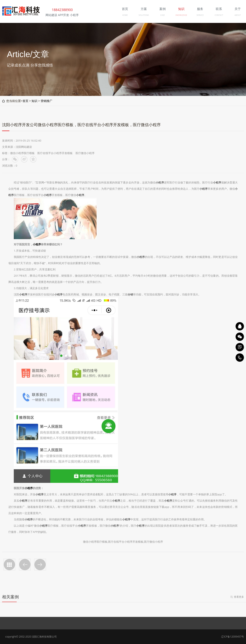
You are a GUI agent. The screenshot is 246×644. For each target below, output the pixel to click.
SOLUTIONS (144, 15)
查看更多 (239, 597)
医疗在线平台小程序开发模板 (55, 153)
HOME (125, 15)
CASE (162, 15)
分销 (130, 294)
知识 (34, 101)
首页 (25, 101)
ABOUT (238, 15)
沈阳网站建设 (24, 147)
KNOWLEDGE (181, 15)
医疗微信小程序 (85, 153)
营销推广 (47, 101)
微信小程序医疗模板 (22, 153)
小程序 (160, 182)
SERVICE (200, 15)
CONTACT (219, 15)
